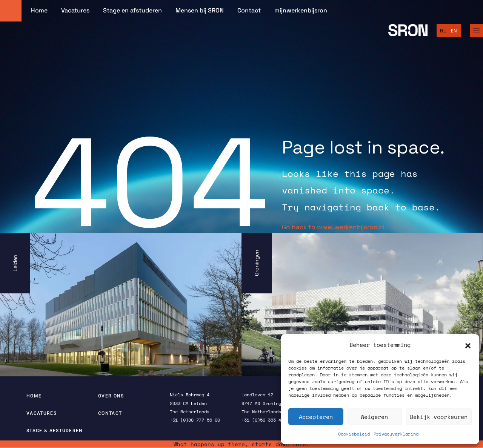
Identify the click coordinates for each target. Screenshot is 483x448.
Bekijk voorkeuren (439, 417)
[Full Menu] (476, 31)
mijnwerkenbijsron (301, 11)
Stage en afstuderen (132, 11)
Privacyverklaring (396, 434)
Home (39, 11)
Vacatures (75, 11)
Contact (249, 11)
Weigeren (374, 417)
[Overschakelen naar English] (454, 31)
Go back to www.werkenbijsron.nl (338, 227)
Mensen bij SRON (200, 11)
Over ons (111, 396)
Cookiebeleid (354, 434)
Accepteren (316, 417)
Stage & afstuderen (55, 431)
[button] (468, 345)
